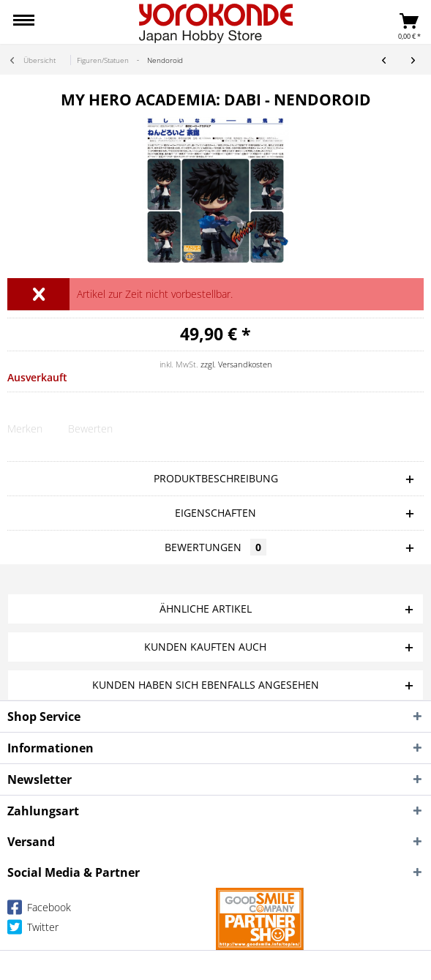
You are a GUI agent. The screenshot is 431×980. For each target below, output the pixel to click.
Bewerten (90, 429)
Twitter (33, 930)
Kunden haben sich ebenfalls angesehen (206, 685)
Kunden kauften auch (205, 647)
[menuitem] (24, 22)
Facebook (39, 910)
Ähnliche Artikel (206, 609)
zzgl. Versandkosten (236, 364)
